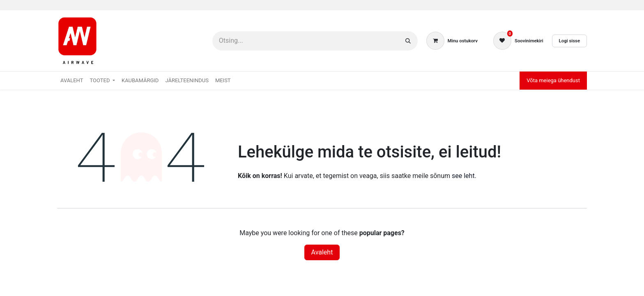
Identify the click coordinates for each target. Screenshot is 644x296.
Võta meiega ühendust (553, 80)
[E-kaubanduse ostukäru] (452, 41)
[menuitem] (72, 81)
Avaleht (322, 252)
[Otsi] (408, 41)
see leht (463, 176)
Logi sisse (569, 41)
